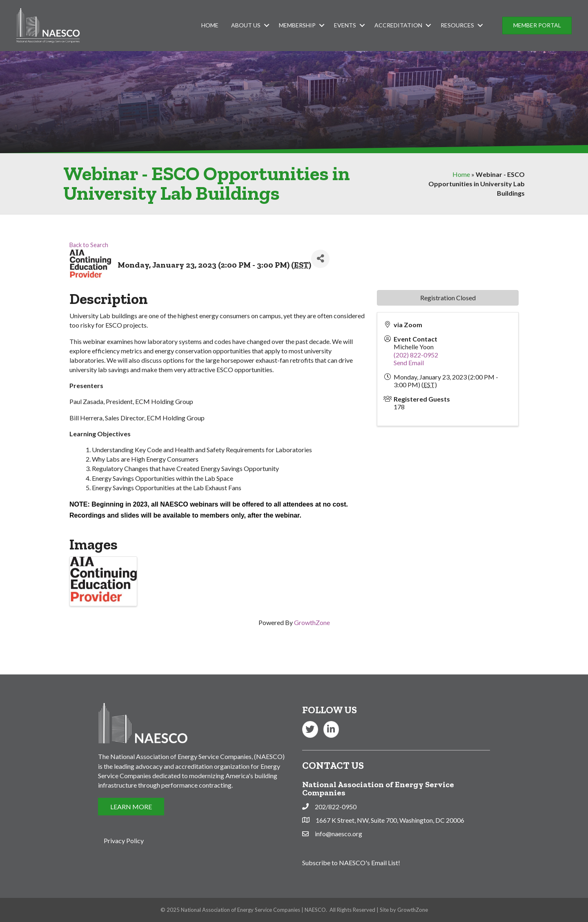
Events (345, 25)
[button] (537, 26)
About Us (246, 25)
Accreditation (398, 25)
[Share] (320, 259)
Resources (457, 25)
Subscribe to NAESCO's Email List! (351, 863)
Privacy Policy (124, 841)
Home (210, 25)
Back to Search (89, 245)
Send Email (409, 363)
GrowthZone (312, 622)
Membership (297, 25)
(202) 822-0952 (416, 355)
